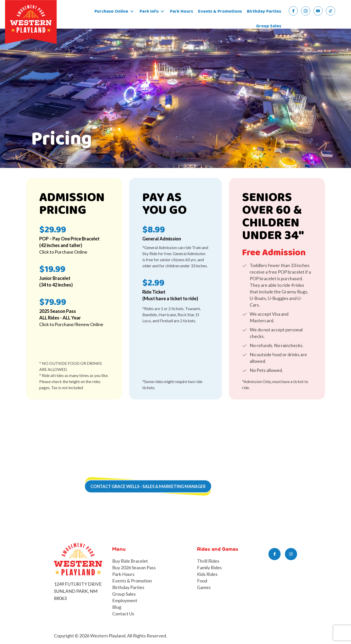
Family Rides (209, 567)
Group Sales (124, 594)
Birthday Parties (128, 587)
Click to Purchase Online (63, 252)
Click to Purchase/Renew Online (71, 324)
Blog (117, 607)
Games (204, 587)
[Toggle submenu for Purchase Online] (132, 12)
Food (202, 581)
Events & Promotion (132, 581)
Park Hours (123, 574)
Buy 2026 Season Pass (134, 567)
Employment (125, 600)
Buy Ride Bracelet (130, 561)
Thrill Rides (208, 561)
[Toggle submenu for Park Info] (162, 12)
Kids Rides (207, 574)
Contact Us (123, 614)
